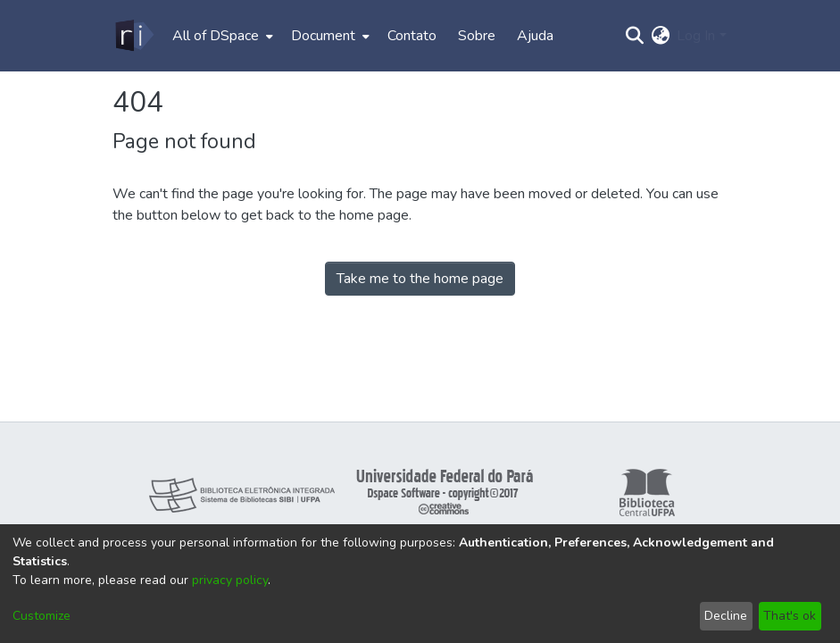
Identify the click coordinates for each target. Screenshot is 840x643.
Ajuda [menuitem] (535, 36)
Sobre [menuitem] (477, 36)
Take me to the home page (420, 279)
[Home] (133, 36)
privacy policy (230, 580)
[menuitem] (221, 36)
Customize (42, 616)
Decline (726, 616)
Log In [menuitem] (696, 36)
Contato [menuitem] (412, 36)
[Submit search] (634, 36)
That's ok (790, 616)
